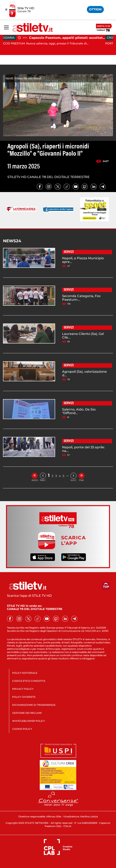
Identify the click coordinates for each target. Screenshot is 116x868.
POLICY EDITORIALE (25, 673)
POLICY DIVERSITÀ (24, 697)
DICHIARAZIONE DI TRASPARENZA (34, 705)
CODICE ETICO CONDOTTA (29, 681)
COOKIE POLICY (22, 729)
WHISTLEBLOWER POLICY (29, 721)
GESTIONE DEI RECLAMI (27, 713)
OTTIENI (95, 9)
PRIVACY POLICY (23, 689)
